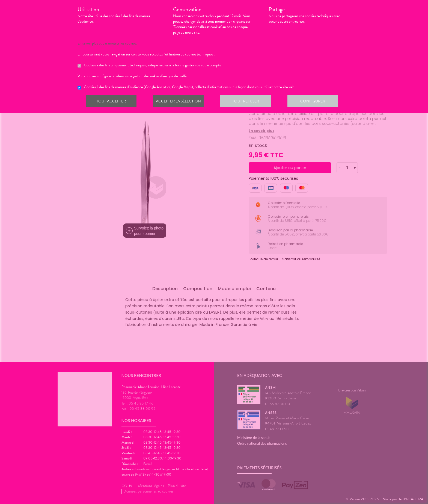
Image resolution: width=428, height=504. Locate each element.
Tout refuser (248, 102)
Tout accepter (112, 102)
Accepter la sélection (180, 102)
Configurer (316, 102)
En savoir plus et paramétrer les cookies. (107, 43)
